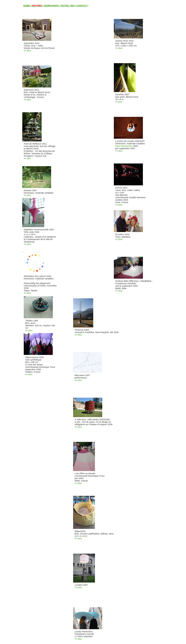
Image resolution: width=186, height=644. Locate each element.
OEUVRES (37, 6)
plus (29, 51)
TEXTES (65, 6)
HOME (27, 6)
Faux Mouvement (124, 146)
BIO (73, 6)
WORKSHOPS (51, 6)
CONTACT (82, 6)
